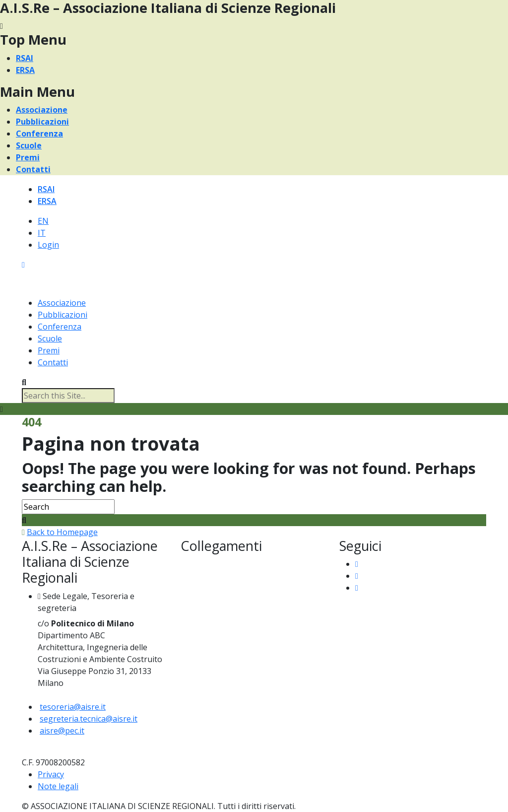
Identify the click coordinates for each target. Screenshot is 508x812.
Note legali (58, 786)
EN (43, 221)
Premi (28, 157)
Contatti (33, 169)
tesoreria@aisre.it (73, 707)
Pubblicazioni (42, 122)
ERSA (25, 70)
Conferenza (39, 134)
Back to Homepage (62, 532)
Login (48, 245)
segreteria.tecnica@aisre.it (89, 719)
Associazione (42, 110)
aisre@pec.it (62, 731)
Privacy (51, 774)
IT (42, 233)
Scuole (29, 145)
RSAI (25, 58)
